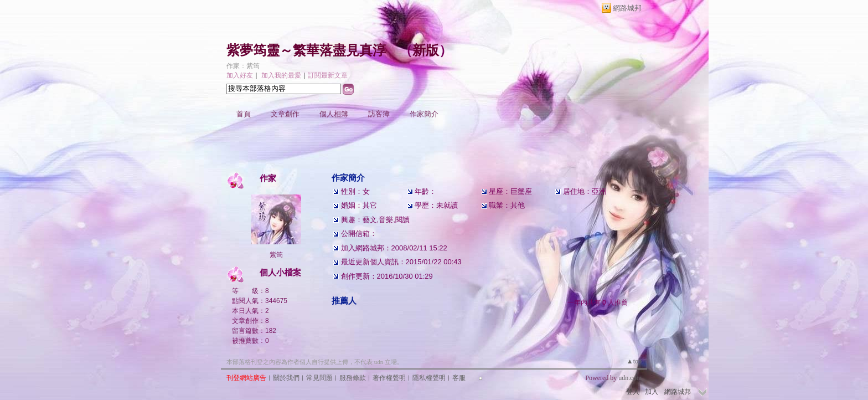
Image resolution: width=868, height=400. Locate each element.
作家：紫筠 (243, 66)
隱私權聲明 (429, 378)
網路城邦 (627, 8)
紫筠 (276, 255)
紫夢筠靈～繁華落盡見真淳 (306, 50)
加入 (652, 392)
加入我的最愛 (281, 75)
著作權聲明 (389, 378)
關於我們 (286, 378)
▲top (634, 361)
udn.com (630, 378)
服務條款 (353, 378)
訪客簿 (379, 114)
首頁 (244, 114)
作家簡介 (424, 114)
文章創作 (285, 114)
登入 (633, 392)
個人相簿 (334, 114)
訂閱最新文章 (328, 75)
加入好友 (240, 75)
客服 (459, 378)
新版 (426, 50)
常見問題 (319, 378)
